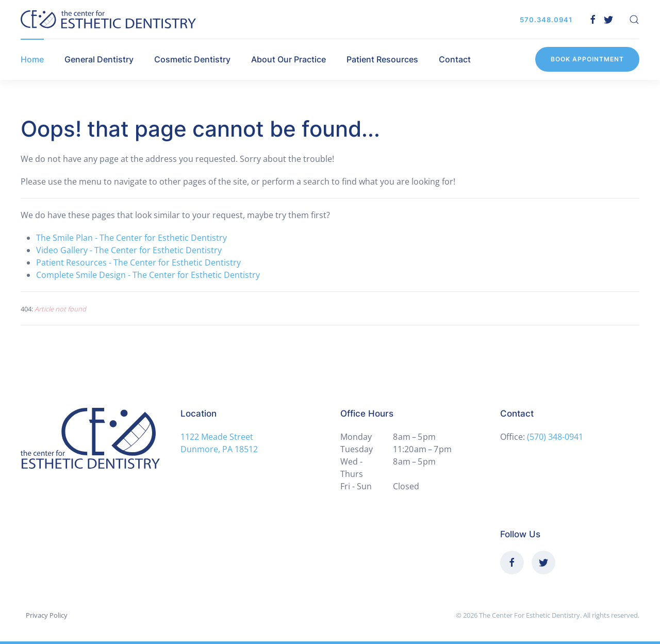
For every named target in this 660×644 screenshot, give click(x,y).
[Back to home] (108, 19)
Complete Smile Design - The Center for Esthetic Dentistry (148, 275)
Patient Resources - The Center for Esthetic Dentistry (138, 262)
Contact (455, 59)
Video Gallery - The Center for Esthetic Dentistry (129, 250)
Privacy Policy (47, 615)
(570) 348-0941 (555, 437)
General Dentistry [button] (99, 59)
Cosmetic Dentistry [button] (192, 59)
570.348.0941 (546, 20)
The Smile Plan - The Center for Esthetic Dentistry (131, 238)
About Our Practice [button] (288, 59)
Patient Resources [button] (382, 59)
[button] (634, 20)
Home (32, 59)
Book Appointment (587, 59)
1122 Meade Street (217, 437)
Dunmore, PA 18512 (219, 449)
